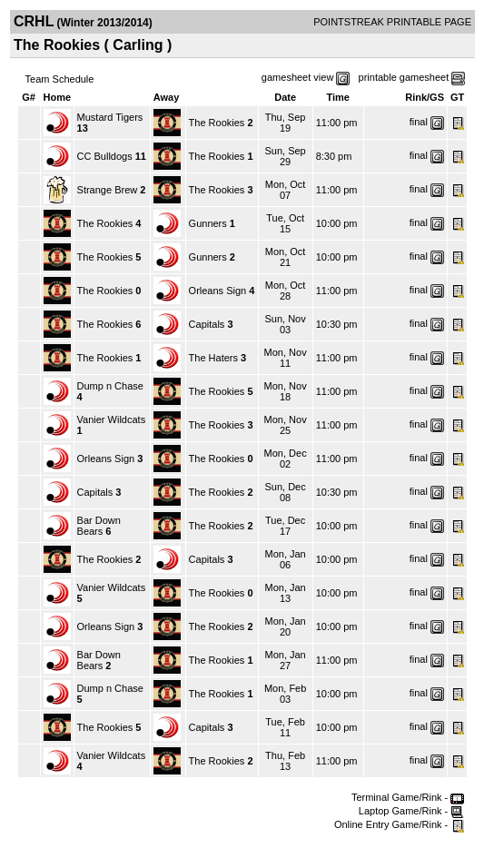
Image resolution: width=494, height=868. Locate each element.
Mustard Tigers (110, 117)
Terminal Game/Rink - (408, 797)
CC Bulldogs (105, 156)
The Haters (213, 358)
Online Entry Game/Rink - (399, 824)
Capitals (207, 324)
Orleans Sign (218, 291)
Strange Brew (108, 190)
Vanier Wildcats (112, 419)
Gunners (208, 223)
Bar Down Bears (99, 526)
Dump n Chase (110, 386)
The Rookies (217, 123)
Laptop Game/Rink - (412, 811)
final (419, 122)
